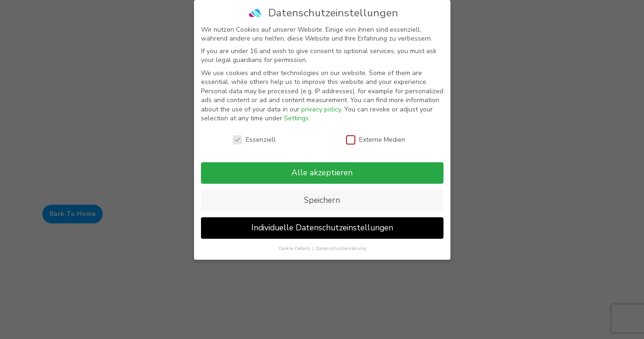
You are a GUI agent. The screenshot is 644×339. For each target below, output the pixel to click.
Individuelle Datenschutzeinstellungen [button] (322, 227)
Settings (296, 118)
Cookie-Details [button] (295, 248)
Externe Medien (376, 140)
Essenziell (254, 140)
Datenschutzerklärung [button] (341, 248)
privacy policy (321, 109)
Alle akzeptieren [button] (322, 172)
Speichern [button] (322, 200)
